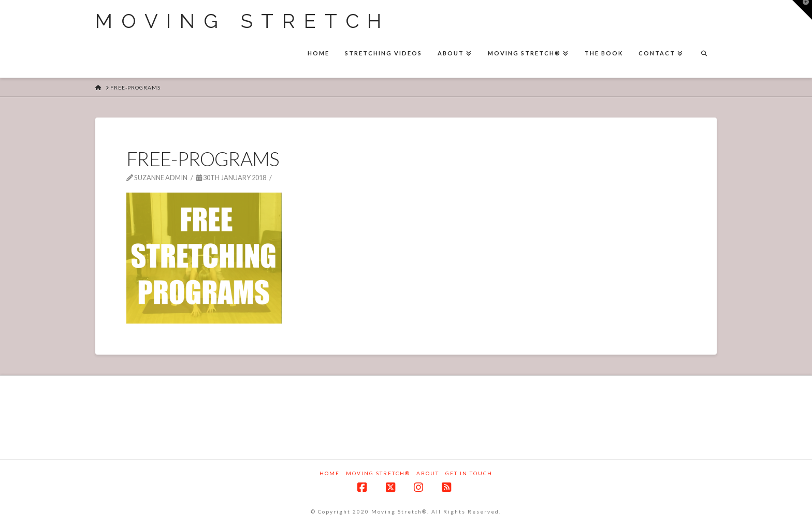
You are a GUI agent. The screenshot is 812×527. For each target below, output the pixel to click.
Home (330, 473)
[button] (802, 10)
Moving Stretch (243, 21)
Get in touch (469, 473)
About (428, 473)
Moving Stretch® (378, 473)
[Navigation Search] (704, 54)
